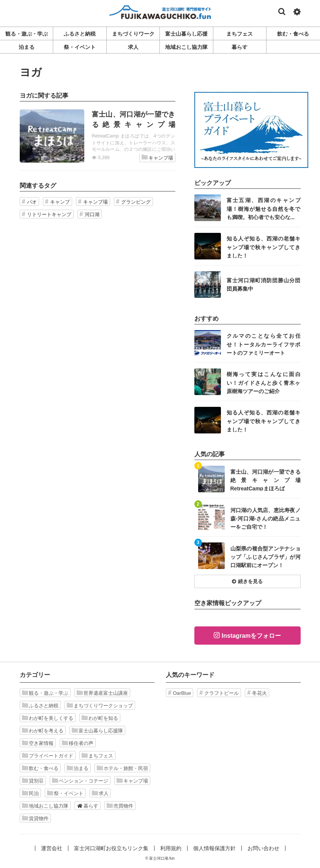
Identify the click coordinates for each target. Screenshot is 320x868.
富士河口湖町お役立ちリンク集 (111, 848)
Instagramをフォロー (251, 636)
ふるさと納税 (40, 705)
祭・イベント (65, 793)
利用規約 (171, 848)
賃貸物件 (35, 818)
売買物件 (120, 806)
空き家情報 (38, 743)
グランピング (136, 202)
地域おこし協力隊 (45, 806)
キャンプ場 (157, 157)
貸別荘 (33, 781)
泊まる (78, 768)
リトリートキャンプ (49, 214)
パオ (32, 202)
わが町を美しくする (48, 718)
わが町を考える (43, 730)
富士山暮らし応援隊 (97, 730)
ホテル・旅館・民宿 (122, 768)
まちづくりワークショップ (100, 705)
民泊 (30, 793)
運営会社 (52, 848)
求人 (100, 793)
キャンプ (60, 202)
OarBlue (182, 693)
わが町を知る (100, 718)
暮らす (87, 806)
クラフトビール (221, 693)
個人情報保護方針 (214, 848)
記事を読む (98, 136)
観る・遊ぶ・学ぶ (45, 693)
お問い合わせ (263, 848)
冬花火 (259, 693)
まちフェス (97, 756)
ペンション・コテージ (80, 781)
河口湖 (92, 214)
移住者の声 (78, 743)
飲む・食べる (40, 768)
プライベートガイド (48, 756)
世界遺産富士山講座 (102, 693)
